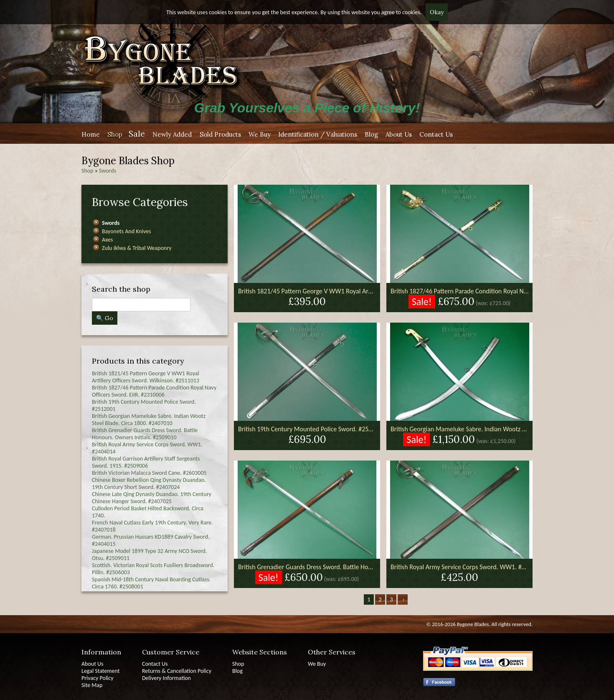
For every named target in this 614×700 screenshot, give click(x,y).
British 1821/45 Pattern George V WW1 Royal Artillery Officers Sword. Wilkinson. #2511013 (146, 377)
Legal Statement (100, 671)
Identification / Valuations (318, 134)
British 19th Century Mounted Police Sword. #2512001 (307, 429)
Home (91, 134)
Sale (137, 134)
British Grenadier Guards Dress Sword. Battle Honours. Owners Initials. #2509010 (145, 434)
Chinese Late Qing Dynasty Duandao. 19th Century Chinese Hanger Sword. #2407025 (152, 498)
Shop (115, 134)
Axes (107, 240)
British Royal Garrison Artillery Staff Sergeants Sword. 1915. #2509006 (146, 462)
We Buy (260, 134)
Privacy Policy (98, 678)
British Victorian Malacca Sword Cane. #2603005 (149, 473)
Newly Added (172, 134)
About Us (399, 134)
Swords (108, 171)
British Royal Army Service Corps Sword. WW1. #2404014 (459, 567)
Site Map (92, 685)
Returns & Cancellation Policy (177, 671)
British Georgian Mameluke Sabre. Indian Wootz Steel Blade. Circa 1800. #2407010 (149, 420)
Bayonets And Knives (126, 231)
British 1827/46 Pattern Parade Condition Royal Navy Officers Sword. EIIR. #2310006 (154, 391)
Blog (371, 134)
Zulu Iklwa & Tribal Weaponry (137, 248)
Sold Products (220, 134)
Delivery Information (166, 678)
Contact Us (436, 134)
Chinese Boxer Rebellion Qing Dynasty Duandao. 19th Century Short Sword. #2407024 (149, 484)
